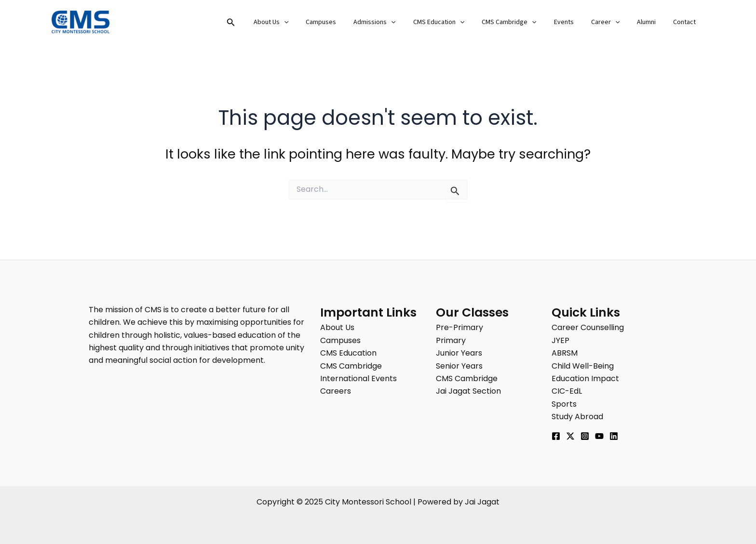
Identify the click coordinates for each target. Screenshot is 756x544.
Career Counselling (588, 327)
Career (615, 22)
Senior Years (459, 366)
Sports (564, 404)
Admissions (399, 22)
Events (577, 22)
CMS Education (460, 22)
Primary (451, 340)
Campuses (350, 22)
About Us (304, 22)
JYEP (560, 340)
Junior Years (459, 353)
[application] (317, 22)
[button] (266, 23)
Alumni (652, 22)
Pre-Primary (459, 327)
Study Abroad (577, 417)
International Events (358, 378)
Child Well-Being (583, 366)
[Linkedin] (614, 436)
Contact (686, 22)
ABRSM (565, 353)
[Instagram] (585, 436)
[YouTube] (599, 436)
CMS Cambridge (526, 22)
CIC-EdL (567, 391)
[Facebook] (556, 436)
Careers (336, 391)
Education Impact (585, 378)
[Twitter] (570, 436)
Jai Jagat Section (468, 391)
